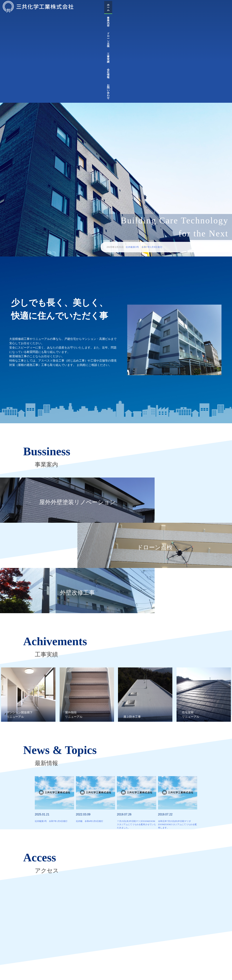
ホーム (137, 7)
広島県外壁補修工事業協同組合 (135, 940)
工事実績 (188, 7)
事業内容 (152, 7)
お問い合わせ (222, 7)
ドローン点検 (170, 7)
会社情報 (204, 7)
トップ (52, 973)
